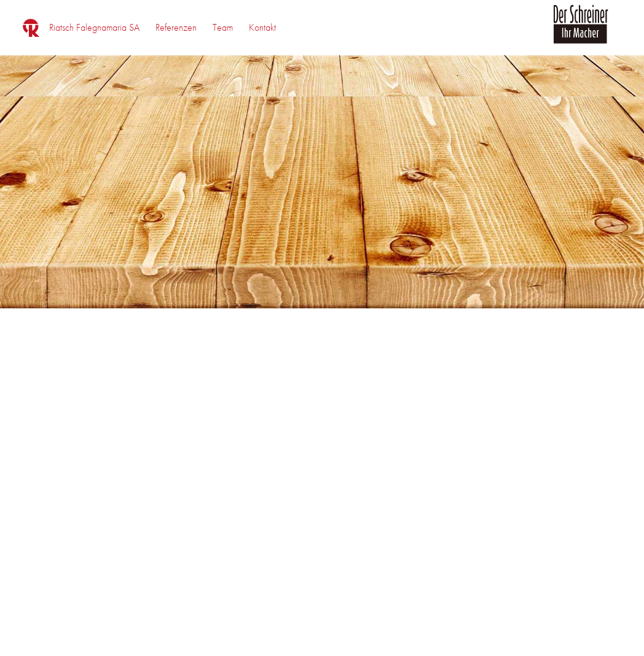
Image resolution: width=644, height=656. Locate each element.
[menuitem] (94, 28)
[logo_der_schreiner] (581, 31)
